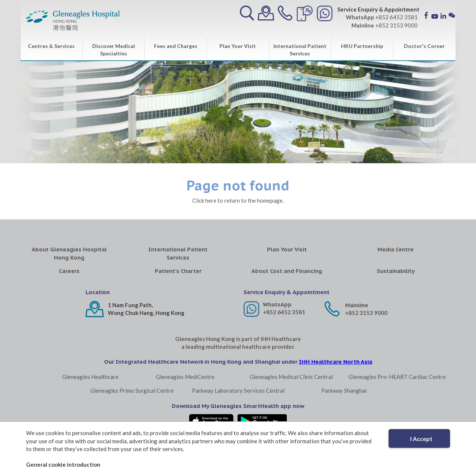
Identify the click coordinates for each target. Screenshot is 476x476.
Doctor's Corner (424, 46)
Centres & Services (51, 46)
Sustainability (396, 271)
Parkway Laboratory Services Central (238, 390)
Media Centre (395, 249)
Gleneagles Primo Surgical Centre (132, 390)
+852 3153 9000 (366, 313)
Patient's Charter (178, 271)
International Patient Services (300, 50)
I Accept (421, 439)
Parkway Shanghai (344, 390)
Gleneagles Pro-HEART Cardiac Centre (397, 377)
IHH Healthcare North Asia (336, 362)
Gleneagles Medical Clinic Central (291, 377)
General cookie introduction (63, 464)
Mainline (357, 305)
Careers (69, 271)
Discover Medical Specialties (114, 50)
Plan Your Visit (238, 46)
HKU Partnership (362, 46)
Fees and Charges (176, 46)
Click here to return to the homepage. (238, 200)
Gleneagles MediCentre (185, 377)
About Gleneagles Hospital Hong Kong (69, 253)
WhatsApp (277, 304)
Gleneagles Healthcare (90, 377)
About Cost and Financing (287, 271)
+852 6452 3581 (284, 312)
